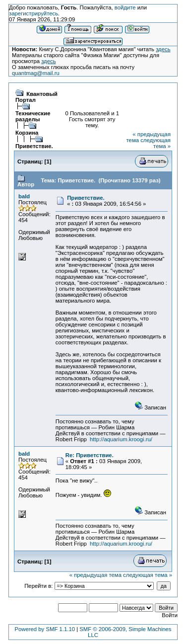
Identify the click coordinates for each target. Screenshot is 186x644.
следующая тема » (155, 143)
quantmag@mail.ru (36, 73)
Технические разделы (33, 116)
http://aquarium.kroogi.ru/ (121, 439)
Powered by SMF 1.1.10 (45, 629)
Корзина (27, 133)
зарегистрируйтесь (33, 13)
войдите (125, 7)
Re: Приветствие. (90, 455)
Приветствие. (34, 146)
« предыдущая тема (95, 575)
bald (24, 196)
